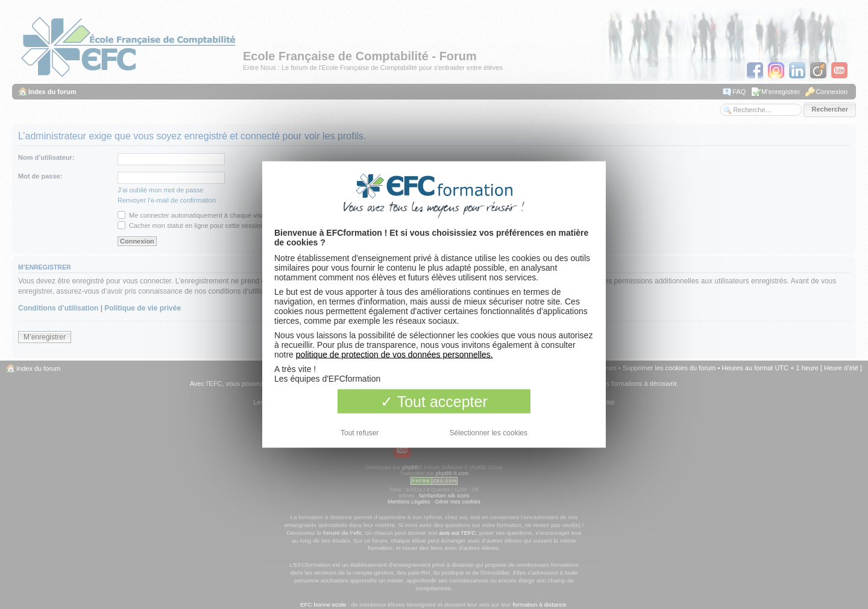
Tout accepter (434, 402)
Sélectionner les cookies (489, 433)
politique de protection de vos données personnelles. (395, 355)
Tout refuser (360, 433)
